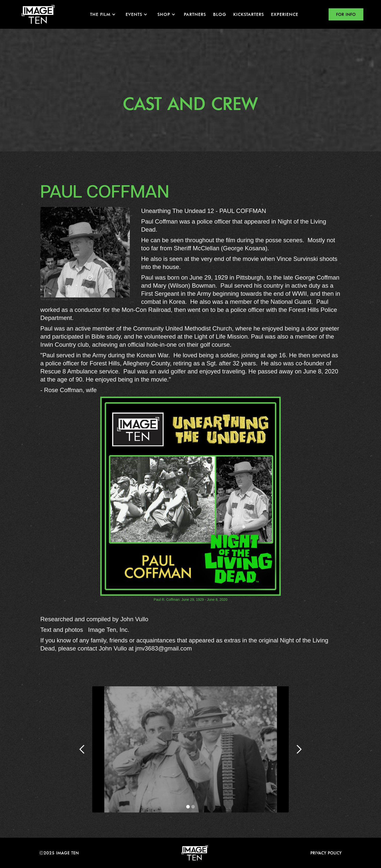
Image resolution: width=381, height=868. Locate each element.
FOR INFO (346, 14)
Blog (220, 14)
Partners (195, 14)
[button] (103, 14)
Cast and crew (190, 103)
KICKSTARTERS (249, 14)
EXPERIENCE (285, 14)
